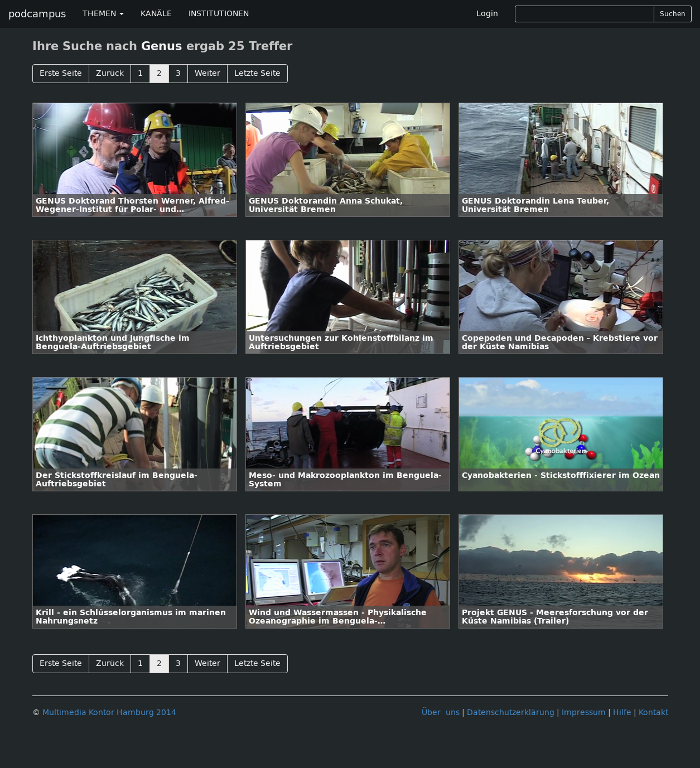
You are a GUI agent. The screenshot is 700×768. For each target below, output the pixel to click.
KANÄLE (156, 14)
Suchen (673, 14)
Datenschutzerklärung (511, 713)
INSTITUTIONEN (219, 14)
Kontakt (653, 713)
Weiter (207, 73)
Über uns (441, 713)
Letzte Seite (257, 73)
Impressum (584, 713)
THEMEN (103, 14)
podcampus (37, 14)
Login (487, 14)
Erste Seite (61, 73)
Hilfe (622, 713)
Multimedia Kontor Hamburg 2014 (109, 713)
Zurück (110, 73)
